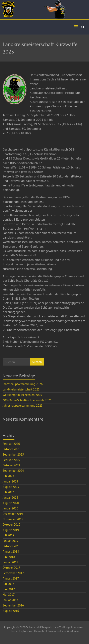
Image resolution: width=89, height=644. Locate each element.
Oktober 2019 (11, 525)
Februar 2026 (11, 444)
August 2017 (11, 578)
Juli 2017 (8, 584)
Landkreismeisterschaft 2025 (21, 389)
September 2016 (13, 605)
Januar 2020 (10, 508)
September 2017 (13, 573)
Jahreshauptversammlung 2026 (23, 384)
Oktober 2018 (11, 546)
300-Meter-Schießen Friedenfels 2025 (27, 400)
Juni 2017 (9, 589)
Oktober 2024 (11, 465)
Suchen (37, 362)
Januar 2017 (10, 600)
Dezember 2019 (13, 514)
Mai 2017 (9, 595)
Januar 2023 (10, 498)
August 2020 (11, 503)
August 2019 (11, 530)
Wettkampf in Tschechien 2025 (22, 395)
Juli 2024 (8, 476)
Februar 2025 (11, 460)
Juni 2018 (9, 557)
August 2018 (11, 551)
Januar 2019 (10, 541)
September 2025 (13, 454)
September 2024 (13, 471)
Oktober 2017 (11, 568)
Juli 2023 (8, 492)
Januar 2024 (10, 481)
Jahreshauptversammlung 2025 (23, 406)
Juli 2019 (8, 535)
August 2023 (11, 487)
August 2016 (11, 611)
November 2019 (13, 519)
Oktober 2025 (11, 449)
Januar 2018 (10, 562)
